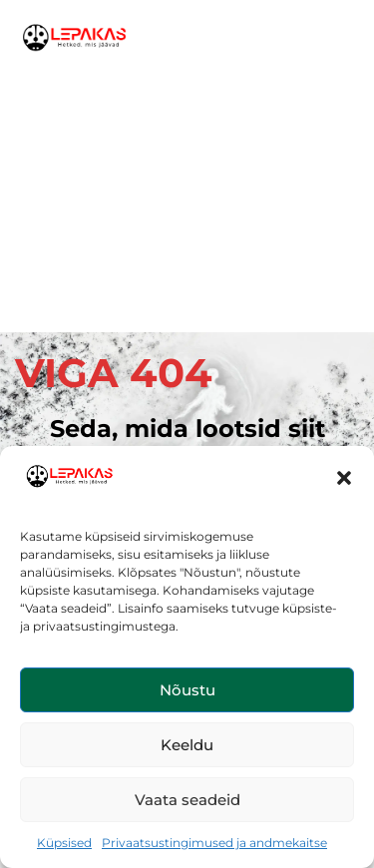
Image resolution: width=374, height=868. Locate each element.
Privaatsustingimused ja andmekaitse (214, 843)
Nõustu (187, 690)
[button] (344, 478)
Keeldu (187, 745)
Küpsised (64, 843)
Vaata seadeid (187, 800)
